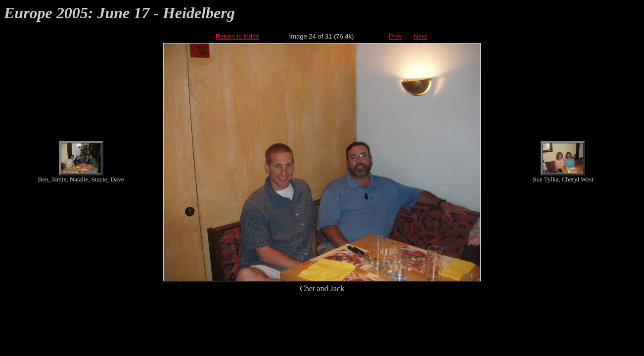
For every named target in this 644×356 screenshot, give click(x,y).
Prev (395, 36)
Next (420, 36)
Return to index (237, 36)
